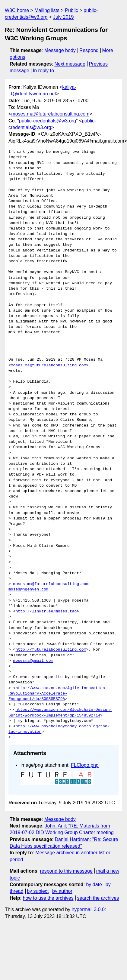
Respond (89, 50)
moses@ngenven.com (29, 590)
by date (94, 884)
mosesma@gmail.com (33, 661)
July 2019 (63, 17)
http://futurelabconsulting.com (51, 650)
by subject (38, 891)
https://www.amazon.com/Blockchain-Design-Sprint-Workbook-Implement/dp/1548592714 (60, 713)
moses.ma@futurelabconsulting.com (50, 114)
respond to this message (66, 871)
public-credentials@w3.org (48, 121)
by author (62, 891)
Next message (70, 64)
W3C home (17, 10)
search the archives (98, 898)
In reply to (43, 71)
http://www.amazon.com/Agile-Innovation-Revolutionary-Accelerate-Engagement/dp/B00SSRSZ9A (58, 694)
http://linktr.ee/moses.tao (46, 612)
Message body (60, 50)
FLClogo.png (85, 765)
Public (71, 10)
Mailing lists (47, 10)
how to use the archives (48, 898)
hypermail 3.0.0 (88, 909)
